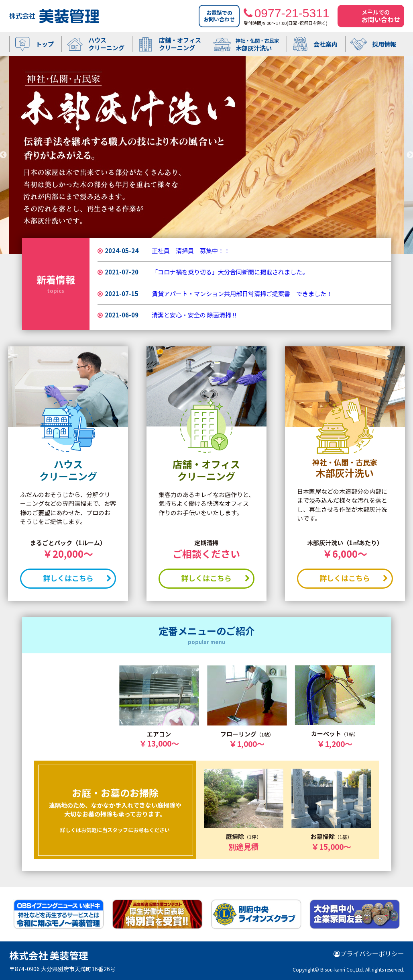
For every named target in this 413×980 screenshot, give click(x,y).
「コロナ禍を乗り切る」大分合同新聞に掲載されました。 (230, 272)
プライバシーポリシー (369, 953)
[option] (207, 155)
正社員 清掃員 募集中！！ (191, 251)
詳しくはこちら (76, 578)
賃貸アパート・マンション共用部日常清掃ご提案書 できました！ (242, 294)
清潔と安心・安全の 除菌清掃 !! (194, 315)
